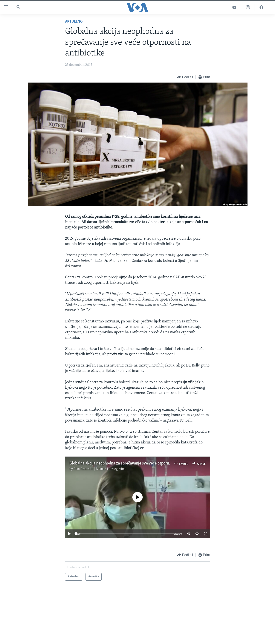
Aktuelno (74, 22)
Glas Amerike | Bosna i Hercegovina (100, 469)
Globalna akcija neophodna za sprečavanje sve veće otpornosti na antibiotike (135, 463)
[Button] (185, 77)
